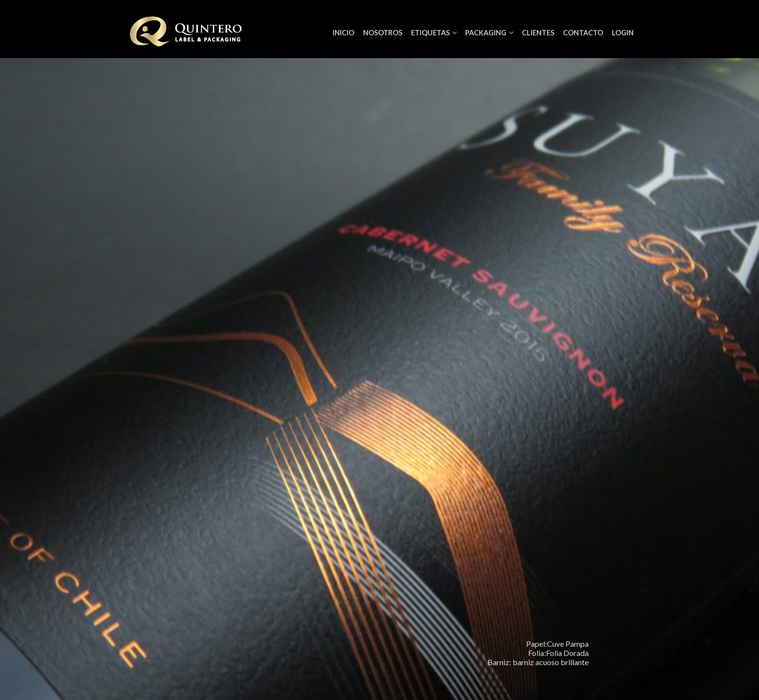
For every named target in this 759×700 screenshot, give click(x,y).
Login (623, 33)
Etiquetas (430, 33)
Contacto (583, 33)
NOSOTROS (383, 33)
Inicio (343, 33)
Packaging (486, 33)
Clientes (538, 33)
